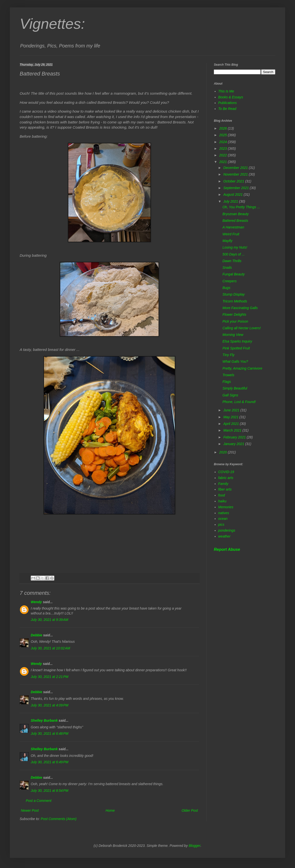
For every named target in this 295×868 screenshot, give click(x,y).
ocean (223, 519)
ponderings (227, 530)
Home (110, 810)
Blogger (195, 846)
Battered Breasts (235, 221)
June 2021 (232, 410)
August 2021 (233, 195)
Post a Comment (39, 801)
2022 (224, 155)
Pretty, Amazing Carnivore (242, 368)
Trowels (228, 375)
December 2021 (236, 168)
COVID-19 (226, 472)
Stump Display (234, 294)
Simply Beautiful (235, 388)
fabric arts (226, 478)
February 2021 (235, 437)
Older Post (190, 810)
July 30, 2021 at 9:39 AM (49, 620)
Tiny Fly (229, 355)
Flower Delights (234, 314)
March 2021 (233, 430)
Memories (226, 507)
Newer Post (30, 810)
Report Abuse (227, 549)
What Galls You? (235, 361)
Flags (227, 382)
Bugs (226, 288)
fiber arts (225, 489)
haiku (222, 501)
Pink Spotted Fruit (236, 348)
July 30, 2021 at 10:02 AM (50, 648)
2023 (224, 149)
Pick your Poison (235, 321)
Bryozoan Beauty (236, 214)
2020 (224, 452)
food (222, 495)
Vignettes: (52, 24)
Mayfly (227, 241)
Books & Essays (231, 97)
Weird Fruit (231, 234)
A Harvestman (233, 227)
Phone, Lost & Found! (239, 402)
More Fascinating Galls (240, 308)
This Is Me (226, 91)
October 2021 (234, 181)
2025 (224, 135)
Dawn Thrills (232, 261)
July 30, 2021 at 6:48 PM (50, 733)
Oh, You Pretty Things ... (241, 207)
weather (224, 536)
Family (223, 484)
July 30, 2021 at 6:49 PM (50, 762)
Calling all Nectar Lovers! (242, 328)
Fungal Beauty (234, 274)
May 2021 (231, 417)
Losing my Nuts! (235, 247)
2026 (224, 128)
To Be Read (227, 109)
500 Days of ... (234, 254)
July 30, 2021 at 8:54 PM (50, 791)
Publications (228, 103)
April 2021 (231, 424)
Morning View (233, 335)
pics (221, 524)
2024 (224, 142)
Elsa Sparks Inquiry (237, 341)
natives (224, 513)
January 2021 (234, 444)
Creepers (230, 281)
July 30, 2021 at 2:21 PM (50, 677)
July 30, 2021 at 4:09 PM (50, 705)
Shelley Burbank (44, 720)
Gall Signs (230, 395)
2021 (224, 162)
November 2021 (236, 174)
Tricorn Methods (235, 301)
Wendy (36, 602)
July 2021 (231, 201)
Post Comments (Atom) (59, 819)
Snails (227, 268)
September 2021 (236, 188)
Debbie (37, 635)
